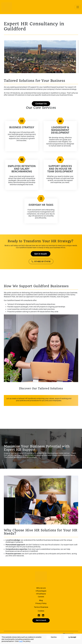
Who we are (41, 588)
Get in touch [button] (41, 254)
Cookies (41, 611)
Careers (41, 597)
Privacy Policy (41, 603)
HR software (41, 594)
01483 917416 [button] (41, 261)
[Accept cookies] (72, 637)
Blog (41, 600)
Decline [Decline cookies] (54, 637)
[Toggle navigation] (78, 7)
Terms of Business (41, 607)
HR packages (41, 591)
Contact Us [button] (41, 104)
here (21, 641)
